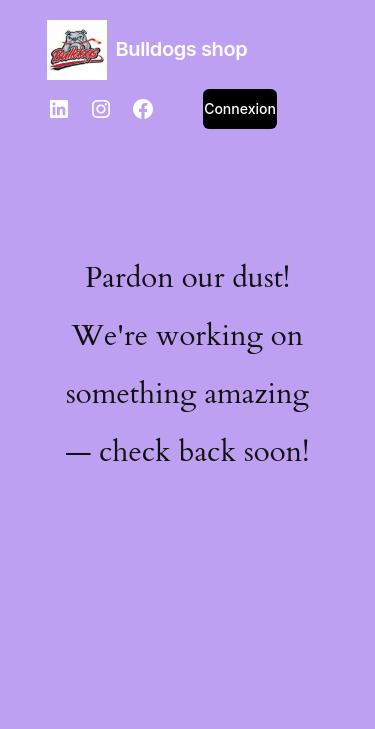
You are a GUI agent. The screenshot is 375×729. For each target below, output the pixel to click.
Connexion (240, 108)
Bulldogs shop (182, 49)
